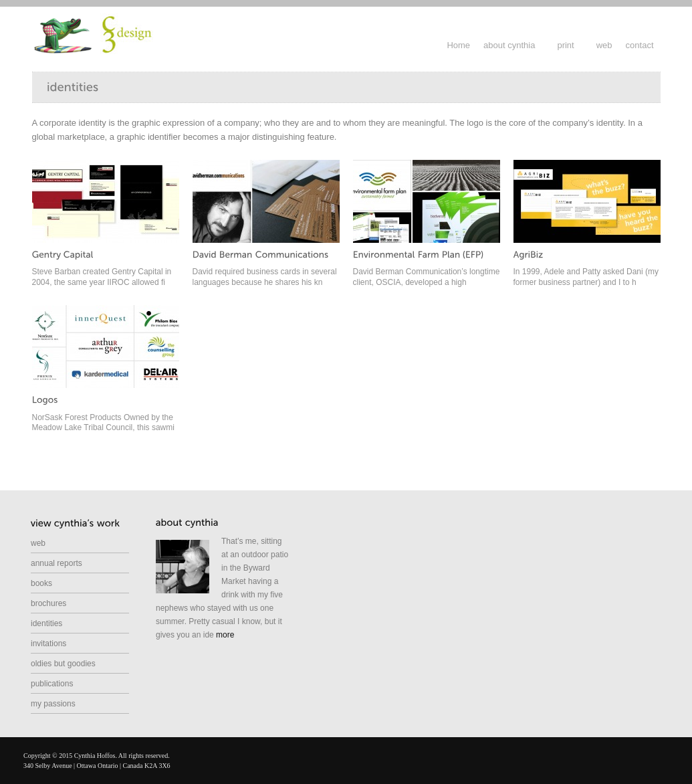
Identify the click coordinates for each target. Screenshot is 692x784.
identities (46, 623)
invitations (48, 644)
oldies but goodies (63, 664)
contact (640, 45)
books (41, 583)
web (604, 45)
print (565, 45)
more (225, 635)
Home (458, 45)
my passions (53, 704)
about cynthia (509, 45)
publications (52, 684)
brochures (48, 603)
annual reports (56, 563)
